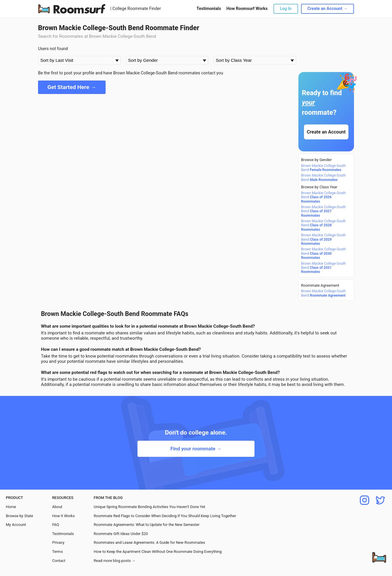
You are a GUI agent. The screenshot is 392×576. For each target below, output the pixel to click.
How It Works (63, 516)
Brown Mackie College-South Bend (323, 168)
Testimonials (209, 9)
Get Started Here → (72, 87)
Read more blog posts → (115, 561)
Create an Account (326, 132)
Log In (286, 9)
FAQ (55, 525)
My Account (16, 525)
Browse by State (19, 516)
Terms (57, 552)
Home (11, 507)
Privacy (58, 542)
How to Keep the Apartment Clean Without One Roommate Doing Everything (158, 552)
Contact (59, 561)
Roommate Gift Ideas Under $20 (121, 534)
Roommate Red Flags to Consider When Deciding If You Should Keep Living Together (165, 516)
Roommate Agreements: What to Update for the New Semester (147, 525)
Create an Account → (327, 9)
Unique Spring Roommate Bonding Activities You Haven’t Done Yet (149, 507)
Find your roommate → (196, 449)
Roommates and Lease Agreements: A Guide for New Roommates (149, 542)
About (57, 507)
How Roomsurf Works (247, 9)
